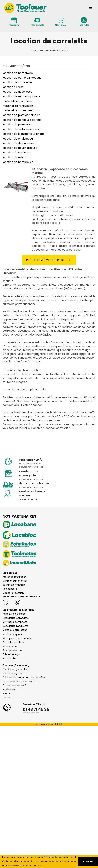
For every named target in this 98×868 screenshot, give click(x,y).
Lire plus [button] (37, 865)
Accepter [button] (88, 861)
